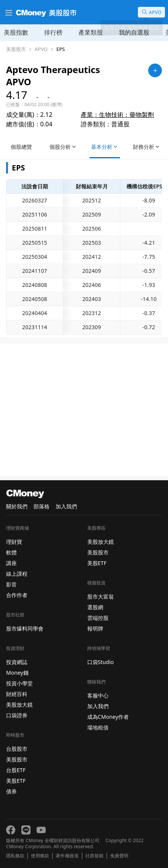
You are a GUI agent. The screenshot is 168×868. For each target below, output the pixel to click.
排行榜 (53, 32)
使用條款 (40, 856)
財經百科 (17, 694)
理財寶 (14, 542)
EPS (61, 49)
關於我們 (17, 506)
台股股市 (17, 749)
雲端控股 (98, 618)
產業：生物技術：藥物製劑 (117, 115)
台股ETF (16, 770)
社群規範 (94, 856)
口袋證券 (17, 715)
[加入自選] (155, 70)
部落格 (42, 506)
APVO (41, 49)
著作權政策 (67, 856)
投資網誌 (17, 662)
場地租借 (98, 727)
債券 (11, 791)
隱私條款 (15, 856)
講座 (11, 563)
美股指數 (16, 32)
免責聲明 (119, 856)
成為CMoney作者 (108, 717)
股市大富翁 (101, 596)
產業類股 (91, 32)
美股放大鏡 (19, 705)
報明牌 (95, 628)
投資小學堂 (19, 683)
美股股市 (16, 49)
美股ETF (16, 781)
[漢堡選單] (8, 12)
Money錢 (17, 673)
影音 (11, 584)
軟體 (11, 552)
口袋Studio (101, 662)
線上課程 (17, 574)
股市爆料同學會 (25, 628)
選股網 (95, 607)
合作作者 (17, 595)
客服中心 (98, 695)
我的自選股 (134, 32)
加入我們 (66, 506)
